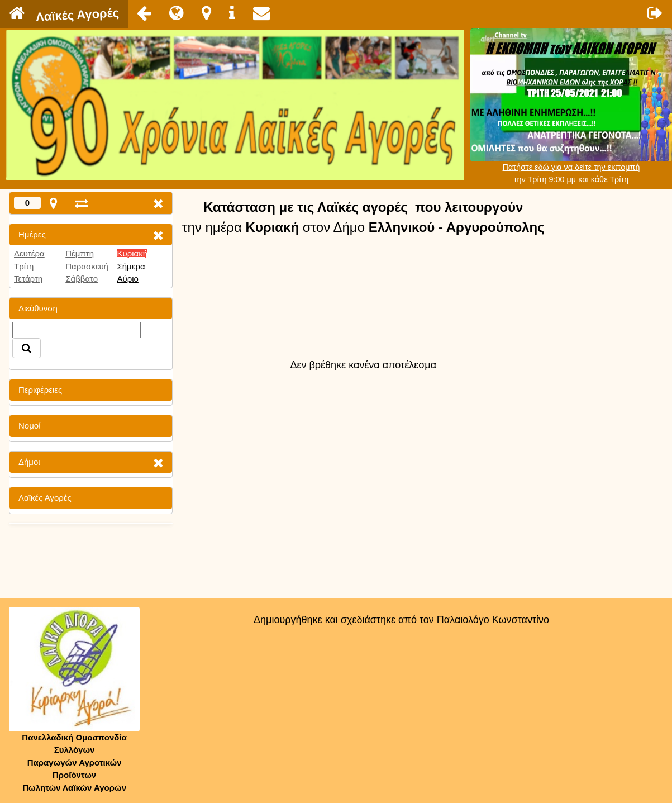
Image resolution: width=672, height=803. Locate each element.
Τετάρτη (28, 279)
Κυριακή (132, 253)
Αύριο (127, 279)
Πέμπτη (80, 253)
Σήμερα (131, 266)
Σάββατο (82, 279)
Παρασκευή (87, 266)
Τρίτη (24, 266)
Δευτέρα (29, 253)
